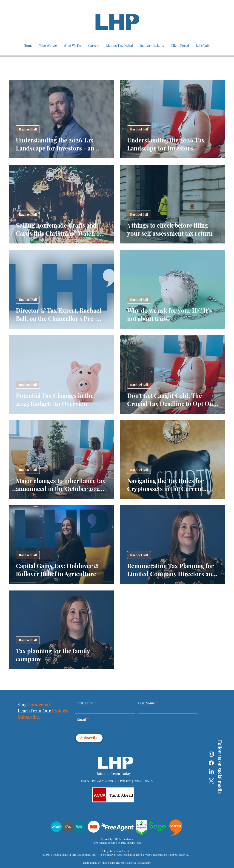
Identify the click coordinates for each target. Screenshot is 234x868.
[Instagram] (211, 754)
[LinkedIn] (211, 772)
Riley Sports (109, 863)
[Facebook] (211, 763)
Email (82, 719)
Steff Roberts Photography (136, 863)
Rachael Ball (28, 129)
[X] (211, 781)
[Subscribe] (89, 738)
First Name (84, 703)
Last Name (146, 703)
